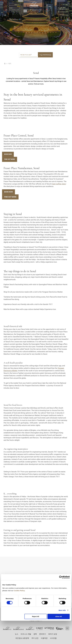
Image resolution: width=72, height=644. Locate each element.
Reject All (36, 616)
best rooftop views (59, 184)
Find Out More (10, 159)
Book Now (8, 154)
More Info (62, 610)
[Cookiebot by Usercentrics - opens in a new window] (61, 577)
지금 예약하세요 (45, 55)
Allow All (59, 616)
